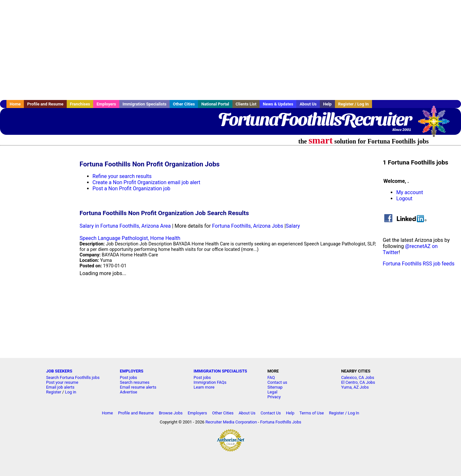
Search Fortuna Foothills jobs (73, 377)
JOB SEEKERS (59, 371)
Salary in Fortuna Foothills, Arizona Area (125, 226)
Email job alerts (60, 387)
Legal (272, 392)
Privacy (274, 397)
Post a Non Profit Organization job (131, 188)
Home (15, 104)
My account (410, 192)
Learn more (204, 387)
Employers (106, 104)
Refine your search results (122, 176)
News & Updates (278, 104)
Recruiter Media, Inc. (437, 124)
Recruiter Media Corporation (231, 422)
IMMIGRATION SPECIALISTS (221, 371)
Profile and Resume (45, 104)
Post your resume (62, 382)
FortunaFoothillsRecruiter (314, 119)
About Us (308, 104)
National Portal (215, 104)
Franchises (80, 104)
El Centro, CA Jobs (358, 382)
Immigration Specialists (144, 104)
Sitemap (275, 387)
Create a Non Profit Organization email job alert (147, 182)
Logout (404, 198)
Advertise (129, 392)
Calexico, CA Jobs (358, 377)
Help (327, 104)
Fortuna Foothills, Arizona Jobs (248, 226)
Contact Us (271, 413)
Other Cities (184, 104)
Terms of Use (312, 413)
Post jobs (128, 377)
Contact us (277, 382)
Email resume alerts (138, 387)
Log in (71, 392)
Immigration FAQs (210, 382)
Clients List (246, 104)
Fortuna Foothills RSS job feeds (418, 264)
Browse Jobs (171, 413)
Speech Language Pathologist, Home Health (130, 238)
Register (54, 392)
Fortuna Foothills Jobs (281, 422)
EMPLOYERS (132, 371)
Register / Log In (353, 104)
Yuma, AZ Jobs (355, 387)
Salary (293, 226)
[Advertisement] (230, 50)
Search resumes (135, 382)
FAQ (271, 377)
